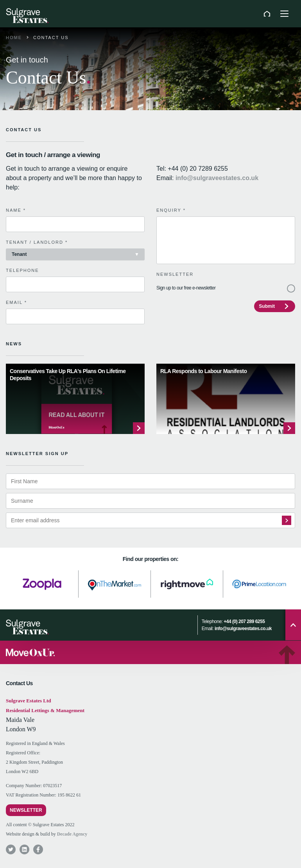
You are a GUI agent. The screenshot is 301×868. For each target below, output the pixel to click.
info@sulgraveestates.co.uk (217, 178)
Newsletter (26, 810)
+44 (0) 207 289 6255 (244, 622)
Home (14, 38)
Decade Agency (72, 834)
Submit (267, 306)
